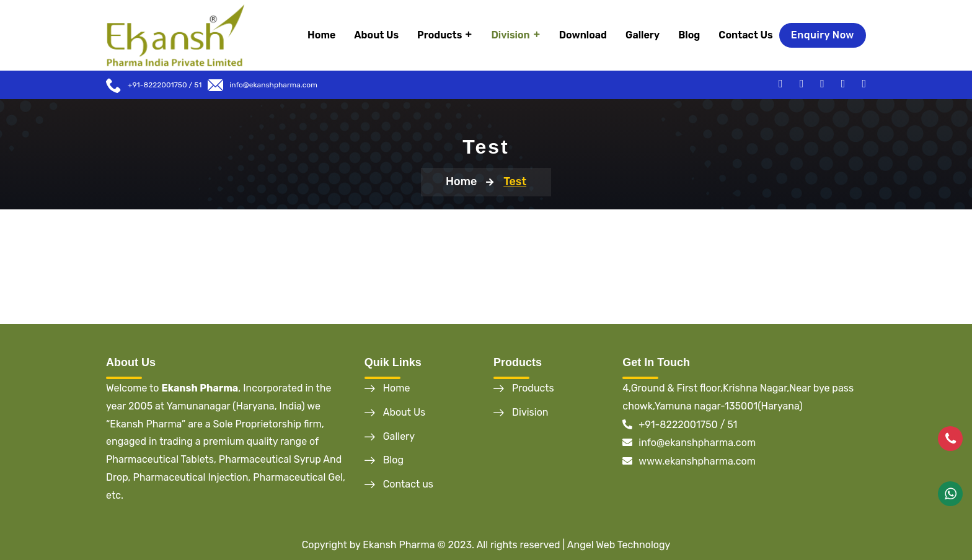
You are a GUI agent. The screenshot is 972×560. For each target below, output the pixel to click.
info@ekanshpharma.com (273, 85)
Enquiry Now (823, 35)
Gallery (643, 35)
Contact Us (745, 35)
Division (510, 35)
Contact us (408, 484)
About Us (376, 35)
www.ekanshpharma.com (689, 461)
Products (440, 35)
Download (583, 35)
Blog (689, 35)
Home (321, 35)
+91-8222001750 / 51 (680, 425)
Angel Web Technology (619, 545)
